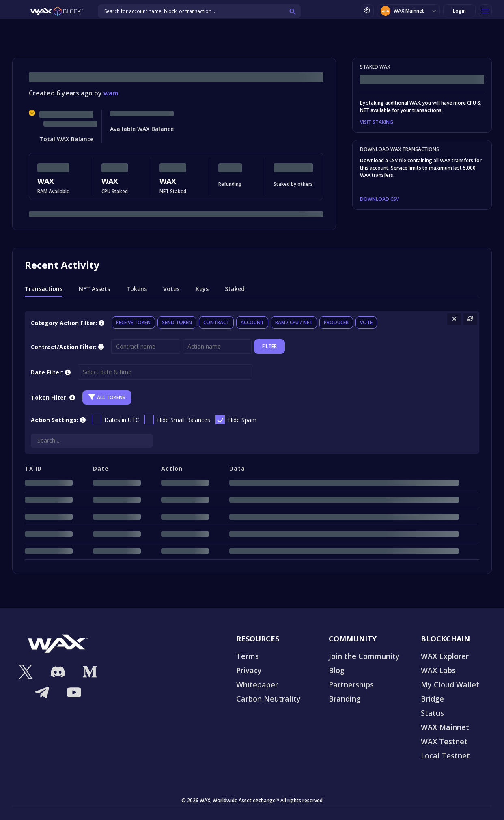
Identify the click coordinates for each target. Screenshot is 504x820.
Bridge (432, 699)
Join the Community (364, 656)
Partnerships (351, 684)
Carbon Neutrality (268, 699)
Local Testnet (445, 755)
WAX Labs (438, 670)
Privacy (249, 670)
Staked (235, 289)
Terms (248, 656)
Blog (337, 670)
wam (111, 93)
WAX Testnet (444, 741)
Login (459, 11)
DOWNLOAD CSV (379, 199)
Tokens (137, 289)
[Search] (92, 441)
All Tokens (107, 397)
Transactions (44, 289)
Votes (171, 289)
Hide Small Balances (184, 420)
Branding (345, 699)
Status (432, 713)
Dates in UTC (122, 420)
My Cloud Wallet (450, 684)
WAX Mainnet (402, 11)
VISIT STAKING (377, 122)
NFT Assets (94, 289)
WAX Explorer (445, 656)
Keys (202, 289)
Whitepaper (257, 684)
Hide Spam (242, 420)
